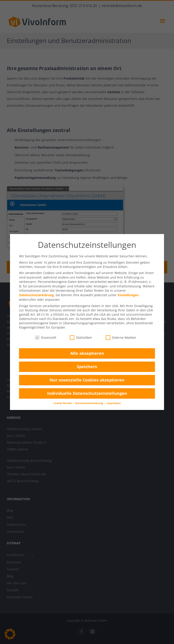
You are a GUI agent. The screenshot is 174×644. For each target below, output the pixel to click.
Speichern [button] (87, 367)
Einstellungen (128, 295)
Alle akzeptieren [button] (87, 353)
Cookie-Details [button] (63, 403)
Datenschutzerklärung (36, 295)
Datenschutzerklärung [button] (89, 403)
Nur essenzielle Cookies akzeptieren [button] (87, 380)
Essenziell (46, 337)
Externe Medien (121, 337)
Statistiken (81, 337)
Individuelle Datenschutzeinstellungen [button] (87, 393)
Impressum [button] (114, 403)
